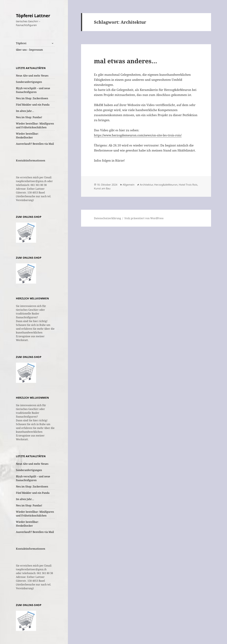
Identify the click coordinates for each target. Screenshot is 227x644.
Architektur (146, 185)
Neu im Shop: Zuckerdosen (32, 98)
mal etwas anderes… (126, 61)
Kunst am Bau (102, 188)
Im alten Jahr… (25, 111)
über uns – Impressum (29, 50)
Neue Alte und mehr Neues (32, 76)
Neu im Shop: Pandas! (29, 117)
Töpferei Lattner (33, 16)
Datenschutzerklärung (108, 218)
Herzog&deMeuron (166, 185)
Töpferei (21, 43)
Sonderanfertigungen (29, 82)
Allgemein (129, 185)
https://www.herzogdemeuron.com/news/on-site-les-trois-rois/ (138, 135)
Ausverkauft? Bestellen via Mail (35, 144)
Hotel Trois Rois (188, 185)
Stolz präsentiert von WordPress (144, 218)
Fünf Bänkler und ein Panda (33, 105)
